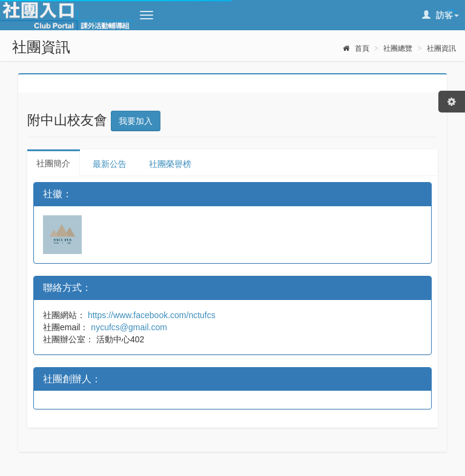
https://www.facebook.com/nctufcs (150, 315)
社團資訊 (441, 48)
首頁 (356, 48)
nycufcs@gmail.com (127, 327)
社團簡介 (53, 163)
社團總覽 (398, 48)
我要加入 (136, 121)
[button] (147, 15)
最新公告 (110, 164)
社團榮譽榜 (170, 164)
